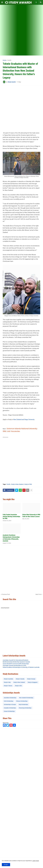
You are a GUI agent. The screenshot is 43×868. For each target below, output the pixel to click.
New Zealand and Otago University (24, 420)
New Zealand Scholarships (26, 698)
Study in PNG (28, 484)
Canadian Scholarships (10, 708)
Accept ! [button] (6, 865)
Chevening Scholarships (25, 708)
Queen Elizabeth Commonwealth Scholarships (16, 664)
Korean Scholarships (9, 711)
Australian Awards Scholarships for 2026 (14, 665)
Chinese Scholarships (22, 701)
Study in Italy (7, 682)
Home (4, 60)
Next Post (38, 594)
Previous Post (6, 594)
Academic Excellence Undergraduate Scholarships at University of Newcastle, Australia (11, 538)
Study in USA (18, 686)
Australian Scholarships (10, 698)
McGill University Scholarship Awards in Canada (16, 662)
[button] (2, 2)
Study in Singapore (33, 682)
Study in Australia (8, 679)
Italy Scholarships (23, 704)
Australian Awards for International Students (16, 660)
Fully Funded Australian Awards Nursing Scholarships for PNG (11, 517)
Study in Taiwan (8, 686)
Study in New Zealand (17, 484)
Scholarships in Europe (10, 704)
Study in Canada (20, 679)
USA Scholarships (9, 701)
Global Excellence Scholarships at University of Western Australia (21, 667)
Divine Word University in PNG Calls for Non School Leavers (31, 516)
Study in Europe (31, 679)
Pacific (9, 60)
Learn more (36, 861)
